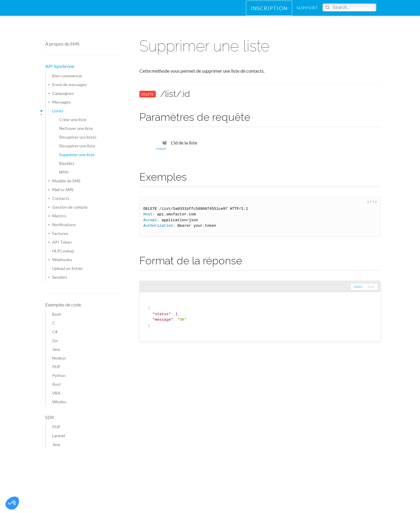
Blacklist (67, 163)
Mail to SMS (63, 190)
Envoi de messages (70, 84)
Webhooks (62, 260)
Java (56, 349)
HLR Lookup (63, 251)
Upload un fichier (68, 268)
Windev (59, 402)
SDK (50, 417)
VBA (56, 393)
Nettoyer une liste (76, 128)
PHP (56, 367)
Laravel (59, 436)
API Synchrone (60, 66)
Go (55, 340)
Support (307, 13)
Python (59, 375)
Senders (60, 277)
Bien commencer (67, 76)
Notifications (64, 225)
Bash (57, 314)
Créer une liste (73, 119)
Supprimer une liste (77, 155)
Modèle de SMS (66, 181)
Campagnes (63, 93)
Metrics (59, 216)
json (357, 287)
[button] (12, 503)
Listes (58, 111)
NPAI (64, 172)
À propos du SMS (62, 44)
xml (371, 287)
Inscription (269, 13)
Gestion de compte (70, 207)
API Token (62, 242)
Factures (60, 233)
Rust (57, 384)
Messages (62, 102)
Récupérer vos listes (78, 137)
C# (55, 332)
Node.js (59, 358)
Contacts (61, 198)
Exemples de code (63, 305)
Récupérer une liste (77, 146)
